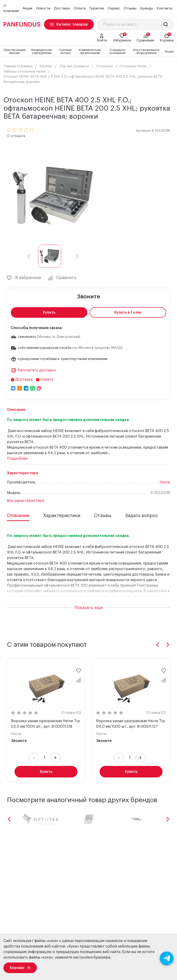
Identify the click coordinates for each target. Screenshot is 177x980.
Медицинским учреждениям (42, 51)
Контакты (165, 8)
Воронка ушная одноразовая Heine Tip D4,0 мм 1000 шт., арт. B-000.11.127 (131, 724)
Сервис (114, 8)
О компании (11, 9)
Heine (165, 482)
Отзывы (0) (71, 713)
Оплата (80, 8)
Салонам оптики (65, 51)
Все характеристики (26, 501)
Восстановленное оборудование (146, 51)
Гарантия (97, 8)
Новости (43, 8)
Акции (27, 8)
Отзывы (130, 8)
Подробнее (17, 459)
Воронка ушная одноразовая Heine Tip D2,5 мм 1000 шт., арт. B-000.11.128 (46, 724)
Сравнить (62, 278)
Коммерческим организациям (90, 51)
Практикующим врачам (15, 51)
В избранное (24, 278)
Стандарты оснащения (117, 51)
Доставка (62, 8)
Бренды (147, 8)
